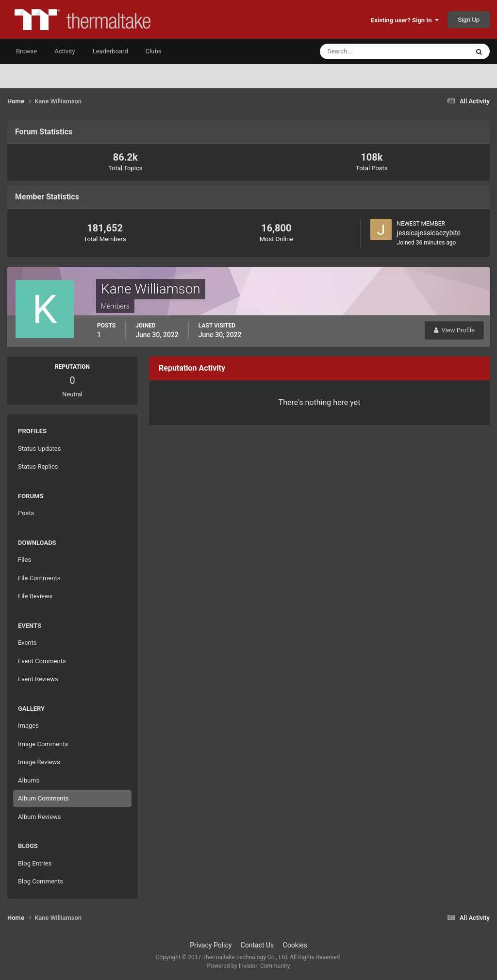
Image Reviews (39, 762)
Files (25, 560)
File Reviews (35, 596)
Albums (29, 780)
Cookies (295, 945)
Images (28, 726)
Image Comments (43, 744)
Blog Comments (41, 881)
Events (27, 643)
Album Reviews (39, 817)
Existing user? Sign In (405, 20)
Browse (26, 51)
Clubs (154, 51)
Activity (65, 51)
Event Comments (42, 661)
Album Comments (43, 798)
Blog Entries (35, 863)
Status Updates (39, 449)
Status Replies (38, 466)
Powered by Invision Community (249, 966)
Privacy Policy (211, 945)
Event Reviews (38, 679)
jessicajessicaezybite (429, 233)
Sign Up (469, 20)
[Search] (365, 51)
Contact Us (257, 945)
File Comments (39, 578)
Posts (26, 513)
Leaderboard (110, 51)
